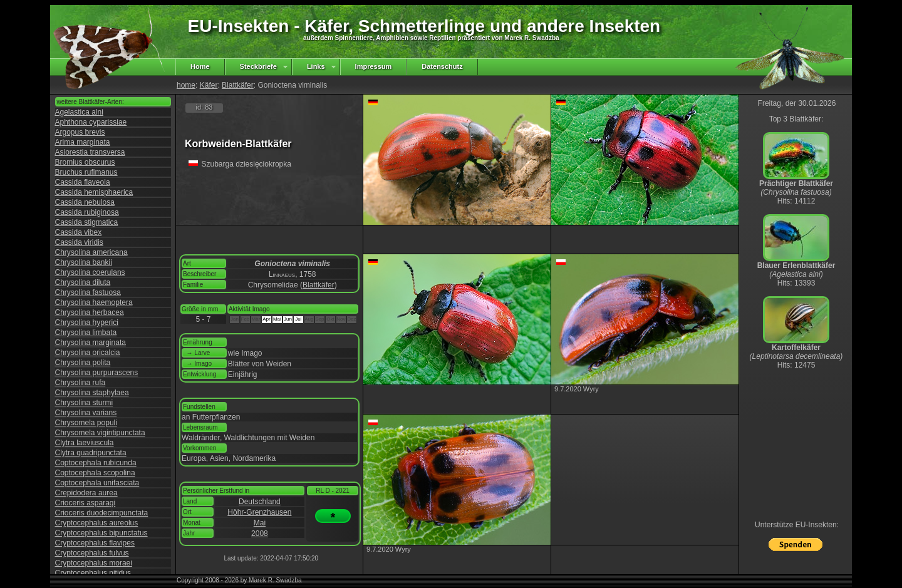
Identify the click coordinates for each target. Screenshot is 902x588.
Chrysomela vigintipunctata (100, 433)
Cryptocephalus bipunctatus (101, 533)
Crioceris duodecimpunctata (102, 513)
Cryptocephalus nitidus (93, 573)
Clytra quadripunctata (91, 453)
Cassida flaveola (83, 182)
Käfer (209, 85)
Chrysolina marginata (91, 343)
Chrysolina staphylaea (92, 393)
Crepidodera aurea (86, 493)
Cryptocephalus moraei (94, 563)
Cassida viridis (79, 242)
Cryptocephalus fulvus (92, 553)
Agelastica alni (79, 112)
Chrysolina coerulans (90, 272)
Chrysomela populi (86, 423)
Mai (260, 523)
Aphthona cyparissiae (91, 122)
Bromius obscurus (85, 162)
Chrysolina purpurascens (97, 373)
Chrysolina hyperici (87, 322)
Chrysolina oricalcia (88, 353)
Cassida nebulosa (85, 202)
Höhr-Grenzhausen (259, 512)
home (186, 85)
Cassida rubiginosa (87, 212)
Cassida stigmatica (87, 222)
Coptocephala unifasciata (97, 483)
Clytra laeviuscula (85, 443)
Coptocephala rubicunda (96, 463)
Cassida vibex (79, 232)
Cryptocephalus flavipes (95, 543)
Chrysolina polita (83, 363)
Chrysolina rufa (80, 383)
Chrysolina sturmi (84, 403)
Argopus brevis (80, 132)
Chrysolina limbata (86, 333)
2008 (260, 534)
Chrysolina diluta (83, 282)
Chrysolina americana (91, 252)
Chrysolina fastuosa (88, 292)
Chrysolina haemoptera (94, 302)
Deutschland (260, 502)
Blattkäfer (238, 85)
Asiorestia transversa (90, 152)
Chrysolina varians (86, 413)
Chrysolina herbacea (90, 312)
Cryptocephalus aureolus (97, 523)
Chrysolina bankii (84, 262)
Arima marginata (83, 142)
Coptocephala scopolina (95, 473)
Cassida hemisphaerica (94, 192)
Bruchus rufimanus (86, 172)
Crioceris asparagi (86, 503)
